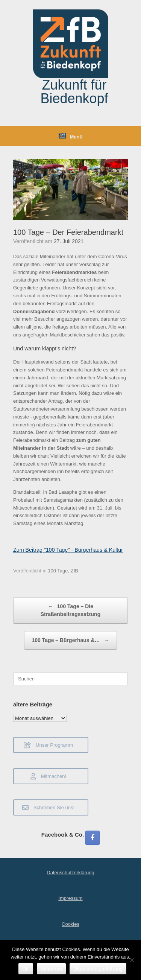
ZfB (74, 571)
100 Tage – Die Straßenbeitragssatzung (70, 610)
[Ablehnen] (132, 960)
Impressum (70, 898)
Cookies (70, 924)
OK (26, 969)
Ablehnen (51, 969)
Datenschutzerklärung (70, 873)
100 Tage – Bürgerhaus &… (71, 640)
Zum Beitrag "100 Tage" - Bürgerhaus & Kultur (68, 550)
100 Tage (58, 571)
